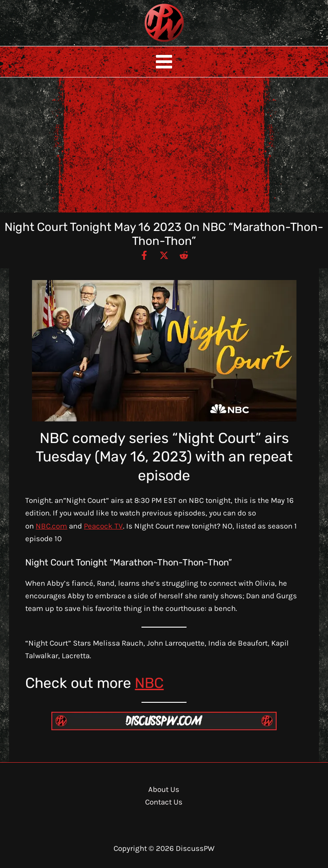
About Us (164, 789)
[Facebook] (144, 255)
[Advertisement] (164, 145)
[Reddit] (184, 255)
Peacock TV (103, 526)
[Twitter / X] (164, 255)
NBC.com (51, 526)
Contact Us (164, 802)
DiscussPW (146, 43)
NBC (149, 683)
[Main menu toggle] (164, 62)
